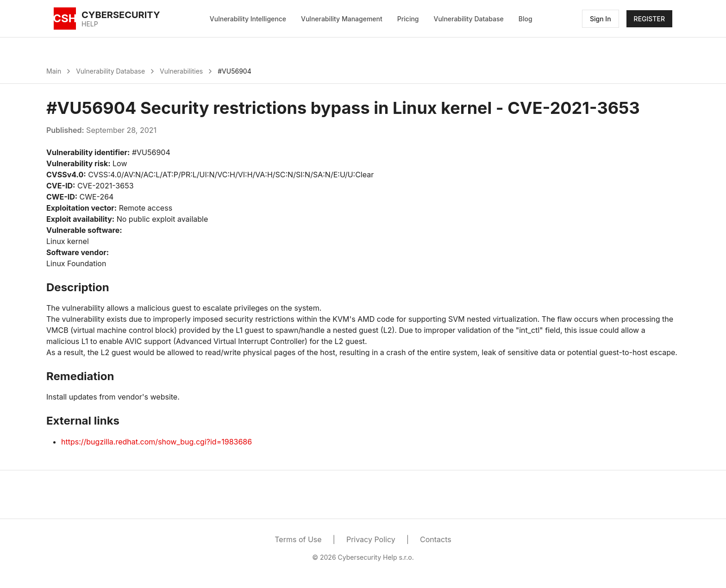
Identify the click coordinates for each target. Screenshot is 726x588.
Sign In (601, 19)
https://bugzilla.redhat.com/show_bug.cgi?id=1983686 (156, 442)
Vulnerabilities (181, 71)
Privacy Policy (371, 539)
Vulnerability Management (342, 19)
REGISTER (649, 19)
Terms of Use (298, 539)
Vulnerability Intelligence (248, 19)
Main (54, 71)
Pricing (408, 19)
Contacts (436, 539)
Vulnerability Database (469, 19)
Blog (526, 19)
